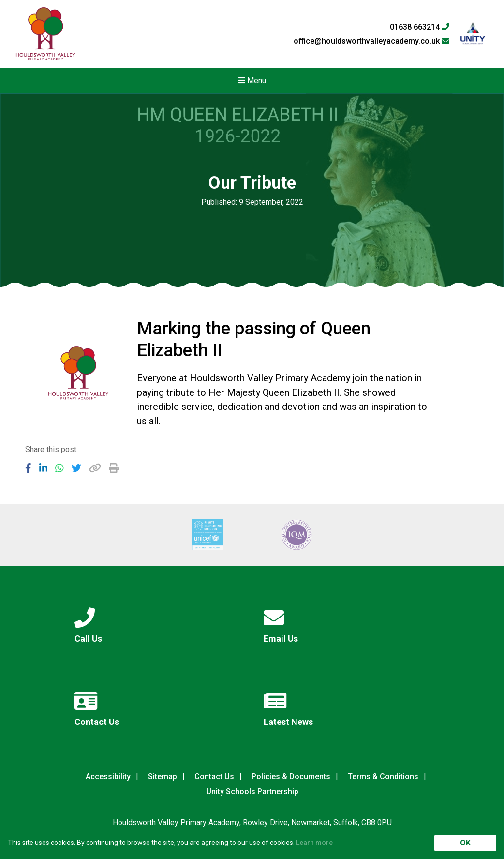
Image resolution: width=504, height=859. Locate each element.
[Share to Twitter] (76, 468)
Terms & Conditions (383, 776)
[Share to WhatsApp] (59, 468)
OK (465, 843)
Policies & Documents (291, 776)
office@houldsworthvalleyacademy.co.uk (371, 41)
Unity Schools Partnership (252, 791)
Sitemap (163, 776)
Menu (252, 81)
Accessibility (108, 776)
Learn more (314, 843)
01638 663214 (420, 27)
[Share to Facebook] (28, 468)
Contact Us (214, 776)
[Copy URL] (95, 468)
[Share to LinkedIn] (44, 468)
